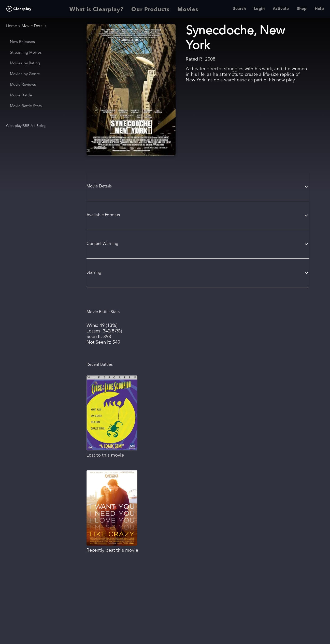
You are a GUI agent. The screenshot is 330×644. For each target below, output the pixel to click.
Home (12, 26)
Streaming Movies (26, 53)
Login (259, 9)
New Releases (22, 42)
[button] (198, 187)
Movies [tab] (188, 9)
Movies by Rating (25, 63)
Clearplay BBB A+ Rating (26, 126)
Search (239, 9)
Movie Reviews (23, 85)
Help (319, 9)
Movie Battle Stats (26, 106)
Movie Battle (21, 96)
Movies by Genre (25, 74)
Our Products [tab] (150, 9)
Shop (302, 9)
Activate (281, 9)
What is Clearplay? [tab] (96, 9)
